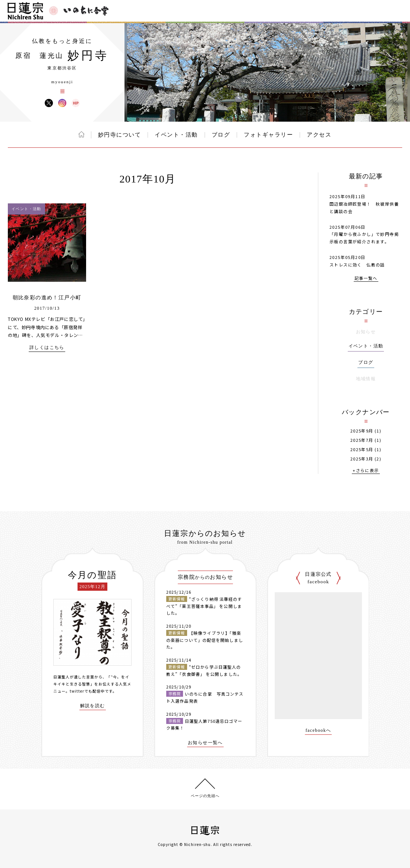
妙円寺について (120, 135)
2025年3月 (362, 459)
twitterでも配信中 (87, 691)
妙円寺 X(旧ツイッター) (49, 103)
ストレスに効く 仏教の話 (357, 265)
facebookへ (318, 730)
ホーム (81, 134)
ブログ (221, 135)
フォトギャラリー (268, 135)
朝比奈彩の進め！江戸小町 (47, 298)
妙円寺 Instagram (62, 103)
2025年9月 (362, 431)
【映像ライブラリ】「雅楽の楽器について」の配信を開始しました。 (205, 640)
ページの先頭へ (205, 796)
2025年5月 (362, 449)
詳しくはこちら (47, 348)
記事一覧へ (366, 279)
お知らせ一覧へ (205, 743)
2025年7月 (362, 440)
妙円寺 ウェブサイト (76, 103)
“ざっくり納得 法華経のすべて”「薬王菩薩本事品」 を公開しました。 (204, 606)
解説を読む (93, 706)
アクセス (319, 135)
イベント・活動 (176, 135)
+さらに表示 (366, 471)
